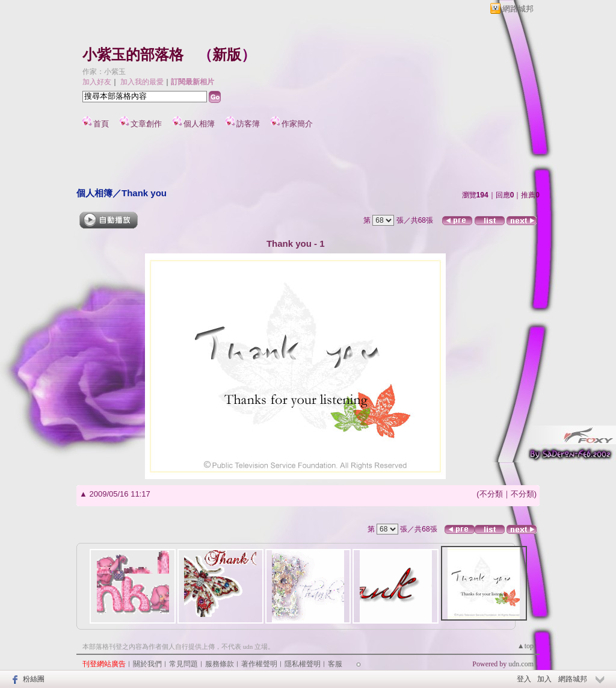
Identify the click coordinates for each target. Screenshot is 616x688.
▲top (525, 646)
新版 (227, 55)
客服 (335, 664)
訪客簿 (248, 124)
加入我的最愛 (142, 82)
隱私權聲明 (303, 664)
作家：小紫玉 (104, 72)
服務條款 (220, 664)
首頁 (101, 124)
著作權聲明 (259, 664)
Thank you (144, 193)
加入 (544, 679)
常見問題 (183, 664)
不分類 (491, 494)
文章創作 (146, 124)
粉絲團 (34, 679)
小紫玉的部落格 (133, 55)
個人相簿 (199, 124)
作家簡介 (297, 124)
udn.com (521, 664)
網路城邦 (518, 9)
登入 (524, 679)
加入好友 (97, 82)
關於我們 (147, 664)
